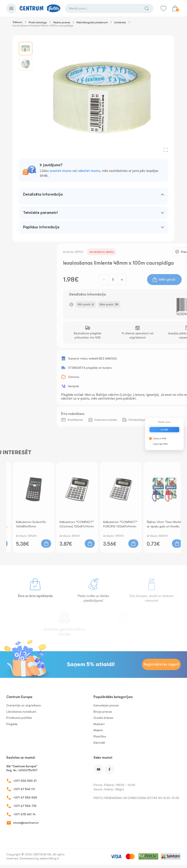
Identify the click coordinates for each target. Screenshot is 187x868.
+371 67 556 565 (25, 797)
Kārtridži (99, 743)
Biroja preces (103, 712)
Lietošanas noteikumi (21, 712)
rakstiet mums (89, 171)
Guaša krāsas (103, 718)
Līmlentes (120, 22)
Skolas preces (62, 22)
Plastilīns (100, 736)
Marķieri (99, 724)
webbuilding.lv (49, 858)
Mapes (98, 730)
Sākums (18, 22)
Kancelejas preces (106, 705)
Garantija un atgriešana (23, 705)
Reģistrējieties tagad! (161, 664)
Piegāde (12, 724)
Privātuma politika (19, 718)
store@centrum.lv (26, 823)
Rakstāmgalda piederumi (92, 22)
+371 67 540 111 (24, 789)
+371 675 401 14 (24, 814)
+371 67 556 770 (25, 806)
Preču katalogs (38, 22)
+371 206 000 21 (25, 781)
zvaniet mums (60, 171)
